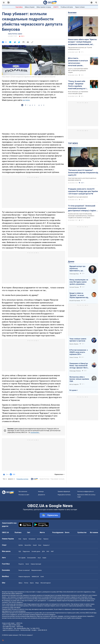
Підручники (26, 551)
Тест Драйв (22, 558)
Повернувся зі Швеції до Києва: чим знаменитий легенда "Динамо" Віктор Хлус (79, 366)
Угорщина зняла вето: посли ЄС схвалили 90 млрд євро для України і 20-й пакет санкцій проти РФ (83, 191)
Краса (32, 583)
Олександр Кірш (74, 274)
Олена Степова (74, 357)
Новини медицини (24, 577)
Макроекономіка (36, 570)
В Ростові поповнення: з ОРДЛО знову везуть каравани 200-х (79, 352)
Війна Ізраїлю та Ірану (44, 7)
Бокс (40, 545)
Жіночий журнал (46, 583)
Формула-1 (46, 545)
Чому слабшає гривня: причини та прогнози (78, 340)
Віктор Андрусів (74, 384)
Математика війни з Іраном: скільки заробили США (79, 379)
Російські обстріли (67, 7)
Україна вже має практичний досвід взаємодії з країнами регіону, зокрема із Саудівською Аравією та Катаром (81, 216)
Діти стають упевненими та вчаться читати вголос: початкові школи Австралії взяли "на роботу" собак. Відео (78, 62)
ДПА (43, 551)
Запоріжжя (32, 539)
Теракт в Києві (80, 7)
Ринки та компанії (24, 570)
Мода (37, 583)
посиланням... (35, 432)
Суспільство (82, 532)
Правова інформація (64, 491)
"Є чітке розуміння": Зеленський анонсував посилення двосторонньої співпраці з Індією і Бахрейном (82, 208)
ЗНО (48, 551)
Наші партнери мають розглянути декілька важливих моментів (82, 179)
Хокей (35, 545)
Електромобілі (32, 558)
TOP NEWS (73, 143)
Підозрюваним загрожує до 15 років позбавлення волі (80, 48)
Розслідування (58, 532)
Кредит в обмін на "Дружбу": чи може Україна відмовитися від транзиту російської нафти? (79, 295)
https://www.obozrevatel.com (68, 592)
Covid (42, 577)
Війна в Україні (30, 7)
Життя (42, 532)
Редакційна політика (22, 479)
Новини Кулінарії (36, 564)
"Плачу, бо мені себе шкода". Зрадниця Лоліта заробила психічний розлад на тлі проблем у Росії (78, 85)
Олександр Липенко (75, 371)
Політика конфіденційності (86, 491)
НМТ (52, 551)
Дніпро (39, 539)
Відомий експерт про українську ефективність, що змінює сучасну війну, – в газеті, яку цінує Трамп (78, 269)
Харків (25, 539)
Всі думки (73, 390)
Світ (29, 532)
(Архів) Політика (44, 479)
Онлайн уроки (36, 551)
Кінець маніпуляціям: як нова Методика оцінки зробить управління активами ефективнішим (79, 282)
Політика (18, 532)
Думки (71, 262)
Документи (42, 495)
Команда (41, 491)
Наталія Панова (74, 287)
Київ (20, 539)
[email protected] (25, 630)
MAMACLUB (35, 577)
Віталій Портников (75, 301)
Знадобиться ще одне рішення (78, 197)
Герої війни (19, 7)
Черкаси (46, 539)
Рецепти (21, 564)
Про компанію (23, 491)
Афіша (20, 583)
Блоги (67, 532)
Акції (39, 558)
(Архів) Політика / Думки (15, 34)
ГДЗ (20, 551)
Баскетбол (28, 545)
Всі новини (94, 532)
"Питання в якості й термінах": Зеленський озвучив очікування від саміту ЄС (83, 173)
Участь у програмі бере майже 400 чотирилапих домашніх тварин (78, 70)
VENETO (56, 7)
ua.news (26, 100)
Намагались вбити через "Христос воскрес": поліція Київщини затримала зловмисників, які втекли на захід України (82, 42)
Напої (27, 564)
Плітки (26, 583)
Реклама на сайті (24, 495)
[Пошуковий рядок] (96, 2)
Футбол (21, 545)
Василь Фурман (74, 344)
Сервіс (44, 558)
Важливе (72, 13)
